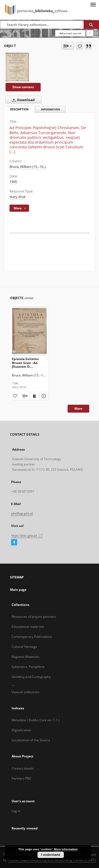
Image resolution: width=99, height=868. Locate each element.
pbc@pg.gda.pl (22, 513)
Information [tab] (50, 109)
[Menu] (93, 4)
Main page (18, 590)
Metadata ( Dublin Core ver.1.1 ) (36, 720)
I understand (51, 855)
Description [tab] (19, 109)
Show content (23, 87)
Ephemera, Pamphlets (28, 667)
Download (22, 100)
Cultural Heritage (25, 647)
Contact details (23, 768)
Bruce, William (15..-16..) (28, 167)
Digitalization (22, 730)
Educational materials (28, 627)
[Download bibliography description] (24, 396)
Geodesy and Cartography (31, 677)
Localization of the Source (31, 740)
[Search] (91, 25)
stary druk (18, 197)
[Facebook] (14, 542)
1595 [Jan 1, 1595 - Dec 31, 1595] (13, 182)
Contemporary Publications (32, 637)
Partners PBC (22, 778)
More (78, 409)
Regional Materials (26, 657)
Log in (16, 811)
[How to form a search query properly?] (90, 33)
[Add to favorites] (80, 46)
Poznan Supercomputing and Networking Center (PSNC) (52, 860)
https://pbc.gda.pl (27, 536)
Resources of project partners (34, 617)
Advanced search (70, 33)
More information (66, 849)
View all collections (26, 692)
